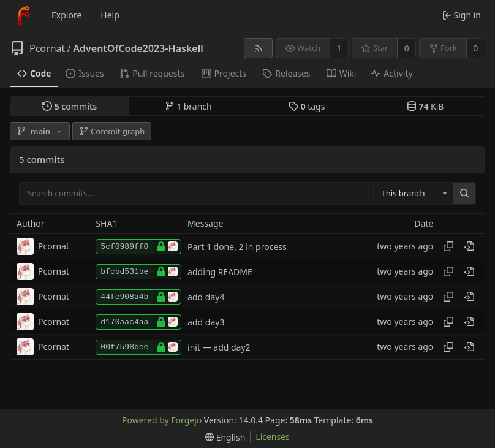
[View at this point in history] (469, 246)
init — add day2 (219, 347)
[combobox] (413, 194)
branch (188, 106)
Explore (66, 15)
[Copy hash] (448, 246)
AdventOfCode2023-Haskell (138, 48)
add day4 (206, 297)
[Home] (23, 15)
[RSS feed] (258, 48)
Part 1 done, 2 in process (237, 247)
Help (110, 15)
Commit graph (112, 131)
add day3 (206, 322)
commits (70, 106)
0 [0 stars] (407, 48)
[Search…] (464, 194)
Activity (391, 73)
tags (307, 106)
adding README (220, 272)
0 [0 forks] (475, 48)
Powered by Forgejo (162, 420)
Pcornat (47, 48)
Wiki (342, 73)
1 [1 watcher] (339, 48)
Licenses (273, 437)
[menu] (225, 437)
